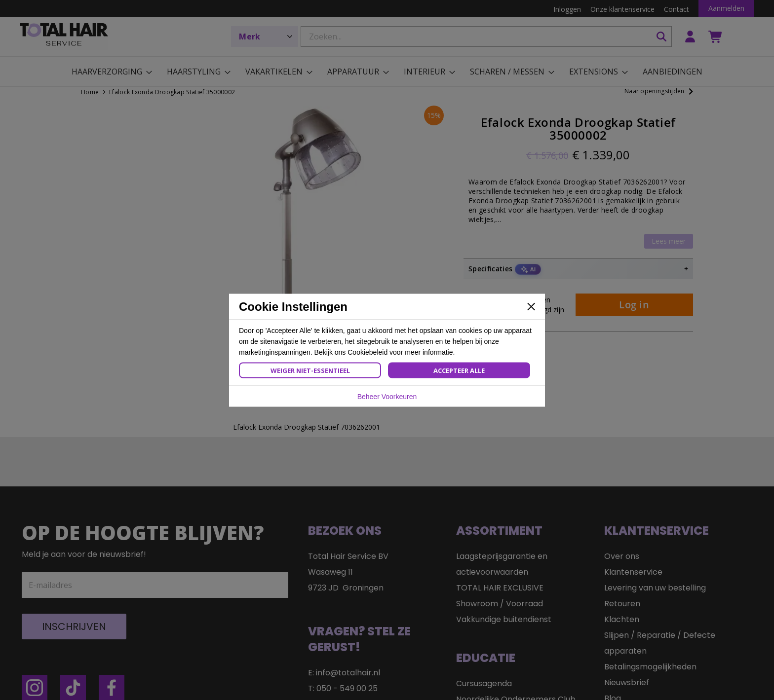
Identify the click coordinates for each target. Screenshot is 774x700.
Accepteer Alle (459, 370)
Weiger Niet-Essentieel (310, 370)
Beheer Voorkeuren (387, 396)
